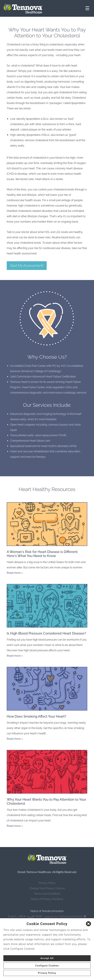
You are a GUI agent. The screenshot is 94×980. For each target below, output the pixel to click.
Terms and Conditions (47, 894)
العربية (31, 916)
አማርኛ (22, 916)
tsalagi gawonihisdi (71, 916)
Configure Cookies (47, 966)
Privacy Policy (47, 883)
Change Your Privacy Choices (47, 888)
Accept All (47, 958)
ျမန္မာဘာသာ (51, 916)
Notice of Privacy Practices (47, 899)
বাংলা (39, 916)
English (12, 916)
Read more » (15, 573)
